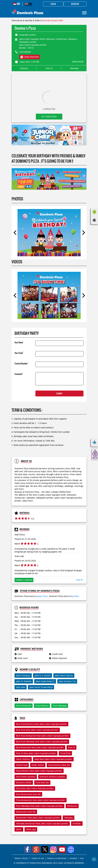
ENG (28, 4)
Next (83, 233)
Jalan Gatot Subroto (64, 676)
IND (17, 4)
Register (75, 4)
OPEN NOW (78, 62)
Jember (37, 20)
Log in (53, 4)
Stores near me (17, 20)
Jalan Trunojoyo (23, 676)
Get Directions (49, 117)
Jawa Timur (29, 20)
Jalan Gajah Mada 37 (45, 681)
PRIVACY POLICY (21, 858)
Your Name (19, 342)
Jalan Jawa (21, 687)
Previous (15, 233)
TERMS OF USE (38, 858)
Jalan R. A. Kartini (43, 676)
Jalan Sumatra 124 (67, 681)
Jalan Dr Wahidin (24, 681)
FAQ (82, 858)
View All (79, 580)
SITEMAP (73, 858)
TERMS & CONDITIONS (57, 858)
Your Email (19, 353)
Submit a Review (24, 580)
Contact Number (21, 363)
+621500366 (25, 52)
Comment (19, 374)
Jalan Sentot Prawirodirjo (41, 687)
